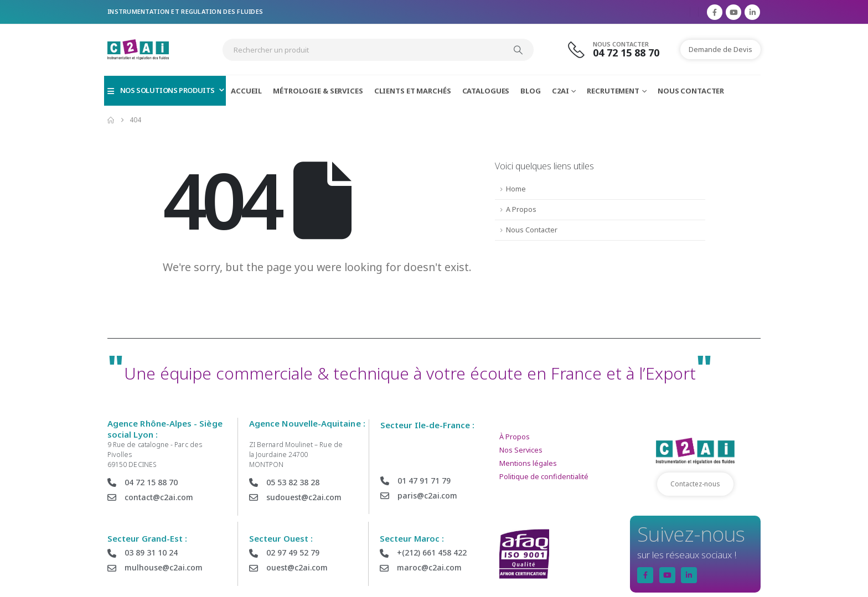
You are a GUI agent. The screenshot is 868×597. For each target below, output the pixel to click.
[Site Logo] (138, 50)
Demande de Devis (720, 49)
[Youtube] (733, 12)
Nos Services (521, 450)
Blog (531, 91)
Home (516, 189)
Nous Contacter (691, 91)
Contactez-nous (695, 484)
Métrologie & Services (318, 91)
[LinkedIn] (752, 12)
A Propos (521, 209)
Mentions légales (528, 463)
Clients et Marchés (413, 91)
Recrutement (613, 91)
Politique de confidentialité (544, 477)
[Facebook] (715, 12)
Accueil (246, 91)
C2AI (560, 91)
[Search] (518, 50)
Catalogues (486, 91)
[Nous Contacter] (620, 50)
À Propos (515, 437)
